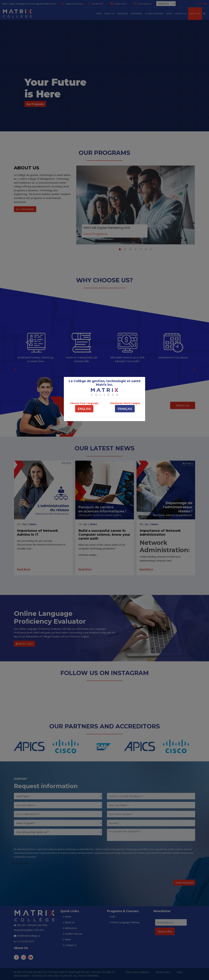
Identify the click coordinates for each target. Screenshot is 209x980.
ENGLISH (84, 409)
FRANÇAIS (125, 409)
